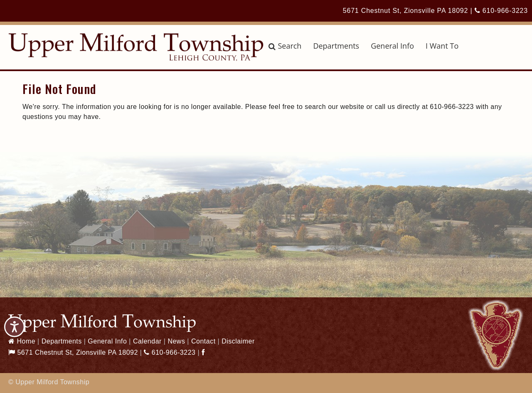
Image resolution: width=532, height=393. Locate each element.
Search (285, 46)
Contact (203, 341)
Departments (336, 46)
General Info (392, 46)
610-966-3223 (501, 11)
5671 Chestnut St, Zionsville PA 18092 (405, 11)
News (176, 341)
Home (22, 341)
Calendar (147, 341)
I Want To (442, 46)
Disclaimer (238, 341)
